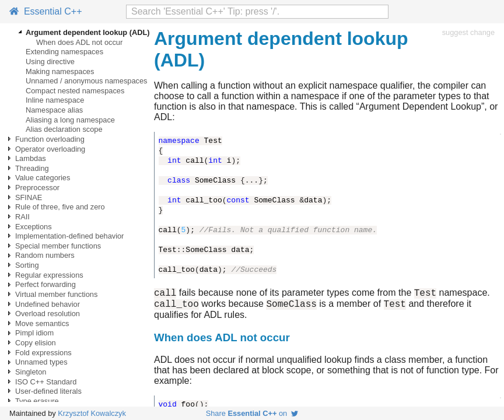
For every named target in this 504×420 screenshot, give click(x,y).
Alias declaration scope (64, 129)
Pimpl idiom (34, 333)
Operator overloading (50, 149)
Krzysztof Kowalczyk (92, 413)
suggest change (468, 32)
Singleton (31, 372)
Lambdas (31, 158)
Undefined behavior (48, 304)
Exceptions (34, 227)
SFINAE (29, 197)
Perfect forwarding (45, 284)
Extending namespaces (64, 52)
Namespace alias (54, 110)
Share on (252, 413)
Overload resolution (48, 314)
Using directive (50, 62)
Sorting (27, 265)
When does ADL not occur (79, 42)
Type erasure (37, 401)
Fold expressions (43, 353)
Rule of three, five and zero (60, 207)
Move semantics (42, 323)
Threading (32, 168)
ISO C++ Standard (46, 382)
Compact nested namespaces (75, 91)
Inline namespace (55, 100)
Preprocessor (37, 188)
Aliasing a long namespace (70, 120)
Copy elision (36, 343)
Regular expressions (49, 275)
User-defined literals (48, 391)
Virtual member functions (56, 294)
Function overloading (50, 139)
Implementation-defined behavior (69, 236)
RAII (22, 217)
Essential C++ (46, 11)
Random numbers (45, 255)
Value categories (43, 178)
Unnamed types (41, 362)
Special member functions (58, 246)
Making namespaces (60, 71)
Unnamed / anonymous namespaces (86, 81)
